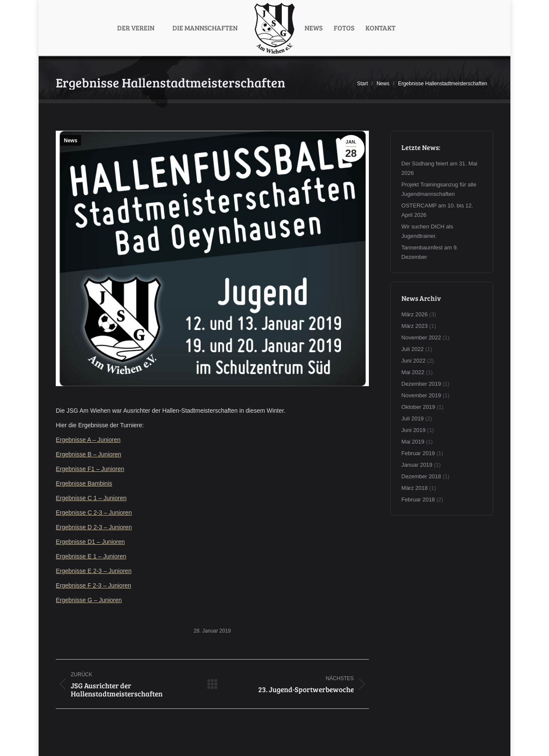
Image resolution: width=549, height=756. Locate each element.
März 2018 (415, 488)
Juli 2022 (413, 349)
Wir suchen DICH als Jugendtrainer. (427, 231)
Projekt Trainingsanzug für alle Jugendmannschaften (439, 189)
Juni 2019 (413, 430)
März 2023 (415, 326)
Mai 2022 (413, 372)
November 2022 (421, 337)
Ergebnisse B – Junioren (89, 454)
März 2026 (415, 314)
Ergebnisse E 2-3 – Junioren (94, 571)
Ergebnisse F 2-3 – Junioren (94, 585)
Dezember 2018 (421, 476)
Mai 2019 (413, 442)
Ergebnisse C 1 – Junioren (91, 498)
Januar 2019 (417, 465)
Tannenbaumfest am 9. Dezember (430, 252)
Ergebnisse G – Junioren (89, 600)
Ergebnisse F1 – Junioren (90, 469)
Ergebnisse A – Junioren (88, 440)
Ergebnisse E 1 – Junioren (91, 556)
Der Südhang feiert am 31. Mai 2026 (439, 168)
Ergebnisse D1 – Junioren (90, 542)
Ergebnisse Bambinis (84, 483)
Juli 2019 (413, 418)
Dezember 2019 (421, 384)
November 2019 (421, 395)
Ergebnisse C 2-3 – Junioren (94, 513)
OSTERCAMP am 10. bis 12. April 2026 (437, 210)
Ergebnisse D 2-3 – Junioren (94, 527)
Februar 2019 (418, 453)
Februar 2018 (418, 499)
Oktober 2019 (418, 407)
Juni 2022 (413, 361)
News (71, 141)
